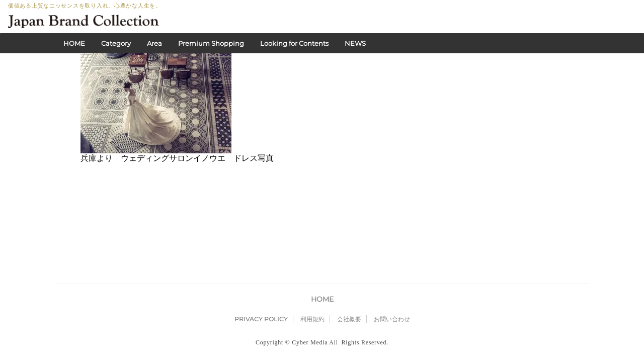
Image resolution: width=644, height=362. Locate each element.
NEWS (355, 43)
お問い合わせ (392, 240)
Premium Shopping (211, 43)
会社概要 (349, 240)
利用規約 (312, 240)
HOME (74, 43)
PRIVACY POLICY (261, 240)
